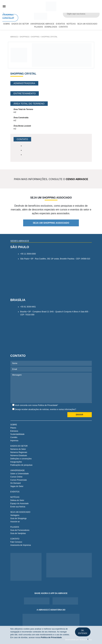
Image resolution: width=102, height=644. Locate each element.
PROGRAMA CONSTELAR (8, 14)
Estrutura (14, 431)
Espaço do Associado (20, 504)
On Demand (16, 483)
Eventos (60, 24)
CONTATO (15, 539)
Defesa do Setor (17, 500)
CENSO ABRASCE (77, 179)
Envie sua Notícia (18, 507)
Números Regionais (19, 452)
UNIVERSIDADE (18, 470)
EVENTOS (15, 492)
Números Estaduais (19, 456)
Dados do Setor (20, 24)
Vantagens (15, 515)
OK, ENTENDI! (83, 632)
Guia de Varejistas (18, 533)
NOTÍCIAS (15, 497)
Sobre (7, 24)
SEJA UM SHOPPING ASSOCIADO (51, 223)
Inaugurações (16, 462)
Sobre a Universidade (20, 474)
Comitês (14, 437)
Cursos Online (16, 477)
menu (4, 6)
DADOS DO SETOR (19, 446)
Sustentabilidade (17, 434)
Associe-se (15, 522)
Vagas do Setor (17, 486)
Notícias (71, 24)
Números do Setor (18, 449)
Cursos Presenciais (19, 480)
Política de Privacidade (48, 405)
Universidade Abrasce (42, 24)
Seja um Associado (87, 24)
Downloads (51, 27)
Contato (63, 27)
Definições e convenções (21, 459)
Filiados (39, 27)
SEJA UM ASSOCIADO (20, 512)
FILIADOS (15, 527)
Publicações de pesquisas (21, 465)
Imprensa (14, 441)
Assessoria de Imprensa (21, 545)
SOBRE (14, 425)
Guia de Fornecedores (20, 530)
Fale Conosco (16, 542)
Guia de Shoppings (19, 518)
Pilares (13, 428)
